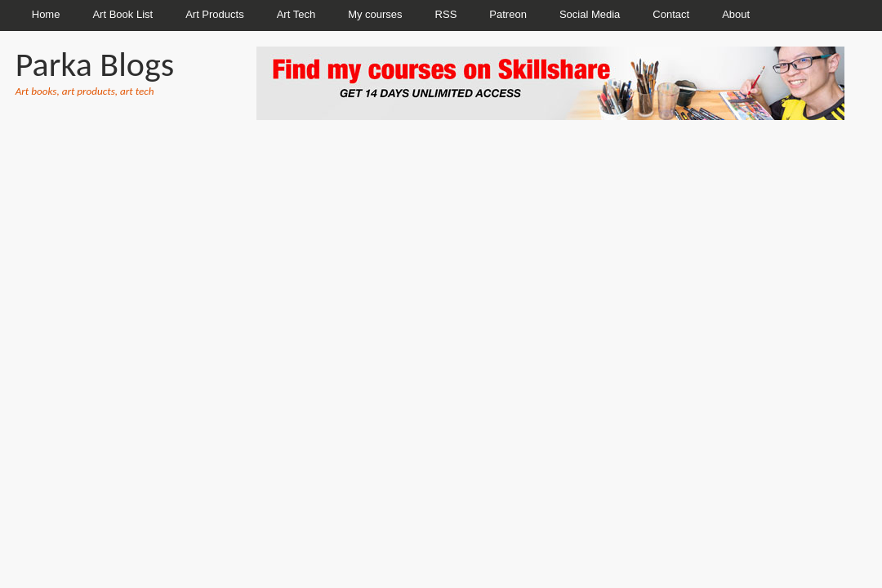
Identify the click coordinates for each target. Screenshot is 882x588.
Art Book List (122, 14)
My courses (375, 14)
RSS (446, 14)
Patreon (508, 14)
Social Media (590, 14)
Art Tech (296, 14)
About (736, 14)
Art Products (215, 14)
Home (46, 14)
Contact (671, 14)
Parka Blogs (95, 64)
